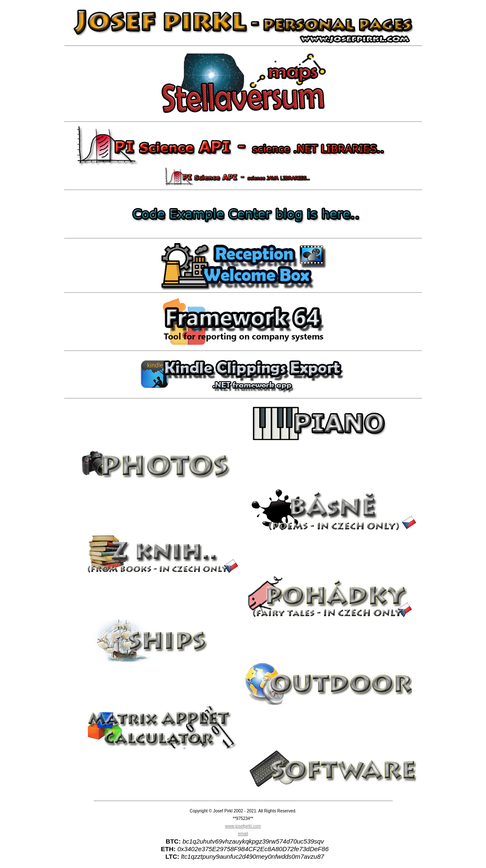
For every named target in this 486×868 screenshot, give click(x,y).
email (243, 834)
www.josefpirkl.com (243, 826)
